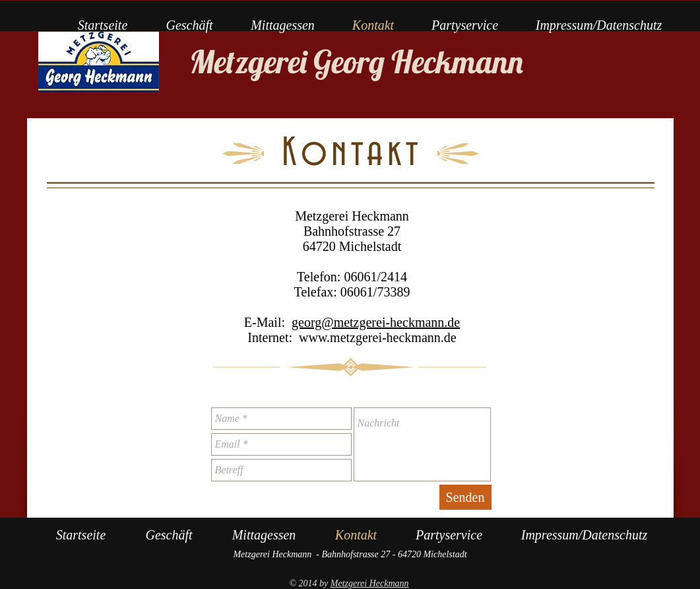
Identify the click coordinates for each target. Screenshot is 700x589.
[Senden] (465, 497)
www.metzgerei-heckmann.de (378, 337)
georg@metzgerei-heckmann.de (376, 322)
